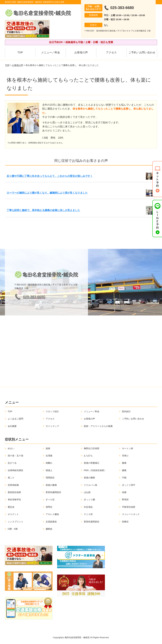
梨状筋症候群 (14, 492)
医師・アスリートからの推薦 (98, 426)
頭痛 (124, 492)
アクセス (111, 52)
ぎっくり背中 (129, 485)
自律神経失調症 (16, 470)
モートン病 (128, 448)
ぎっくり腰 (89, 500)
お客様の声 (81, 52)
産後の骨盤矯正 (92, 463)
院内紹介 (126, 411)
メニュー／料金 (51, 52)
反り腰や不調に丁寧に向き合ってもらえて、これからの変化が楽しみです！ (50, 176)
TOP (20, 52)
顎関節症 (50, 478)
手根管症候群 (129, 507)
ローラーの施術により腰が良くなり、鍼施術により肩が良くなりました (47, 193)
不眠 (124, 478)
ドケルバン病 (90, 485)
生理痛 (49, 456)
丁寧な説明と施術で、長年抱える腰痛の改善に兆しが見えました (43, 210)
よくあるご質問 (16, 419)
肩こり (11, 478)
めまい (11, 448)
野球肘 (125, 500)
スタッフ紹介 (52, 411)
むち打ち (88, 456)
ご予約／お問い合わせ (142, 52)
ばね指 (87, 492)
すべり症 (50, 500)
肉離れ (49, 463)
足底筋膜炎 (51, 522)
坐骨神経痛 (13, 485)
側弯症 (49, 507)
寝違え (49, 470)
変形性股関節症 (92, 522)
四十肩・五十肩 (16, 456)
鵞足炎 (11, 507)
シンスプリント (16, 522)
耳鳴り (125, 456)
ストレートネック (131, 514)
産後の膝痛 (51, 485)
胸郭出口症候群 (92, 448)
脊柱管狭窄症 (14, 500)
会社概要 (12, 426)
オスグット (13, 514)
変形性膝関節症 (53, 492)
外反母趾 (88, 507)
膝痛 (124, 463)
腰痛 (124, 470)
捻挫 (48, 448)
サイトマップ (52, 426)
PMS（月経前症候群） (95, 470)
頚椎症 (125, 522)
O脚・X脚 (13, 529)
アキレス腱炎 (52, 514)
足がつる (12, 463)
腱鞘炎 (49, 529)
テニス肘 (88, 514)
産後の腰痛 (89, 478)
